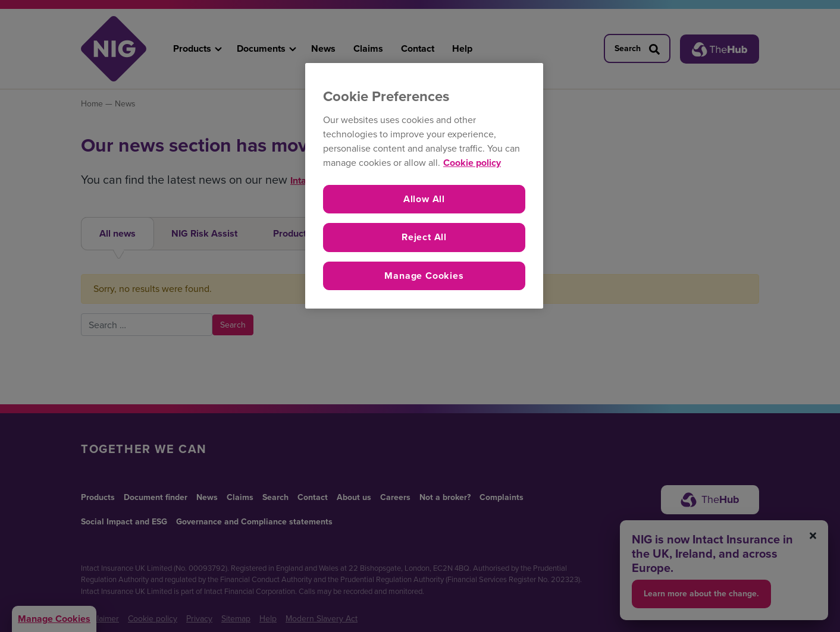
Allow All (424, 199)
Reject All (424, 237)
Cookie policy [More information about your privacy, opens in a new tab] (472, 163)
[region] (424, 186)
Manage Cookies (424, 276)
